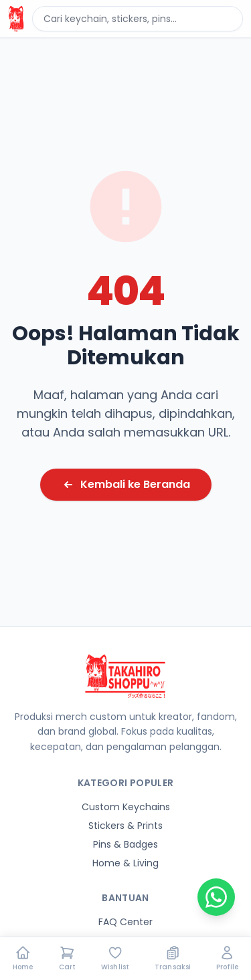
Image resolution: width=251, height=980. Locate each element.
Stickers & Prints (125, 826)
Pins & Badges (125, 844)
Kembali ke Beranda (126, 484)
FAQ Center (125, 922)
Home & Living (125, 863)
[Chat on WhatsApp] (216, 897)
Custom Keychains (126, 807)
